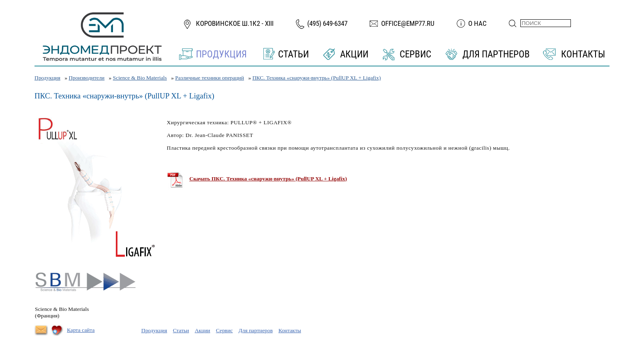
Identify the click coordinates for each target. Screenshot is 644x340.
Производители (86, 78)
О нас (477, 23)
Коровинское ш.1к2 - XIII (235, 23)
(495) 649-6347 (327, 23)
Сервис (415, 54)
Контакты (583, 54)
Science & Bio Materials (140, 78)
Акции (354, 54)
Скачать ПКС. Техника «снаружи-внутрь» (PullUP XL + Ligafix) (268, 179)
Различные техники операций (210, 78)
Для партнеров (496, 54)
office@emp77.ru (408, 23)
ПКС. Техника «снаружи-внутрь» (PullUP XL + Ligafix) (316, 78)
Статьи (293, 54)
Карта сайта (81, 330)
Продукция (221, 54)
